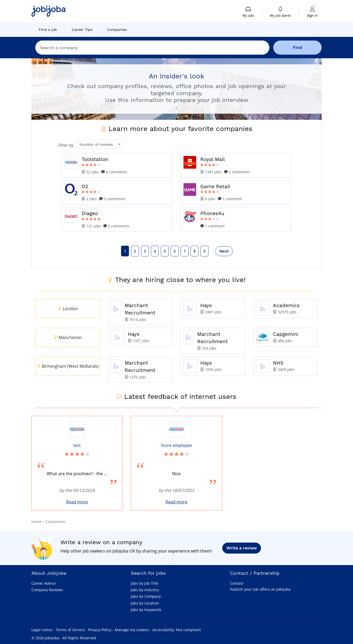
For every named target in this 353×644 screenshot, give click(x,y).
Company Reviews (47, 590)
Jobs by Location (145, 603)
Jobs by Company (146, 596)
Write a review (242, 548)
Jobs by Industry (145, 590)
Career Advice (44, 583)
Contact (237, 583)
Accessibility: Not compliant (177, 630)
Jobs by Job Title (145, 583)
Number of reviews (97, 144)
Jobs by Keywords (146, 610)
